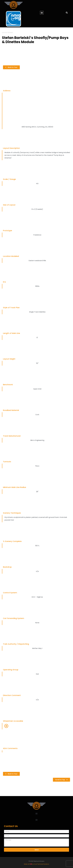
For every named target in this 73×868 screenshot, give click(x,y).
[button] (42, 13)
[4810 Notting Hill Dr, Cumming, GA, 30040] (37, 109)
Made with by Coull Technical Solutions (36, 864)
